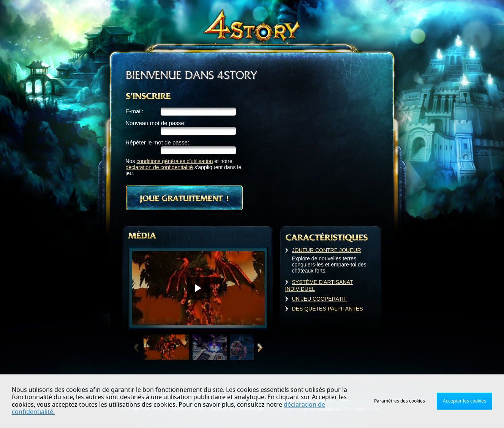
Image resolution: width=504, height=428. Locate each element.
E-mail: (135, 111)
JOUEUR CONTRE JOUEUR (327, 250)
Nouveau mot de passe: (156, 123)
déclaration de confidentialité (159, 167)
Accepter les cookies (465, 401)
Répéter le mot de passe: (158, 142)
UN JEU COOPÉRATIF (319, 299)
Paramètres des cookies (400, 401)
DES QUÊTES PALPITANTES (328, 309)
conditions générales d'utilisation (175, 161)
